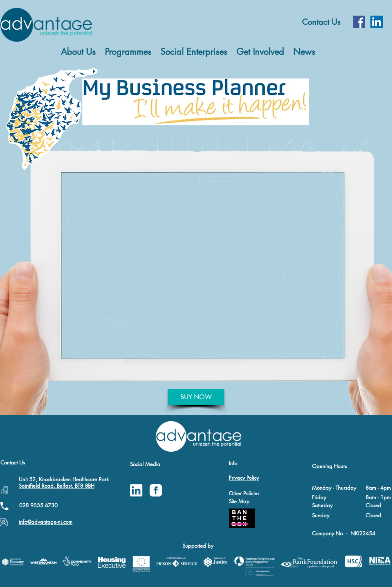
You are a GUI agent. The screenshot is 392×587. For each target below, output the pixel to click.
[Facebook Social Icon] (359, 22)
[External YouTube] (203, 265)
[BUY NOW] (196, 397)
